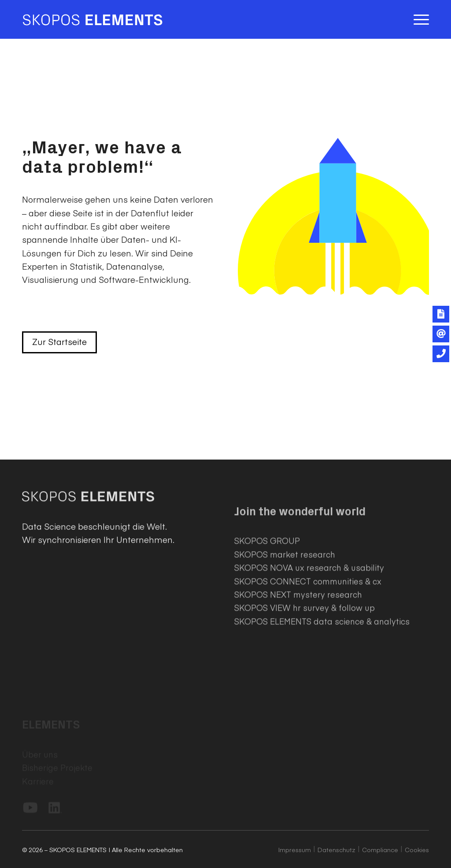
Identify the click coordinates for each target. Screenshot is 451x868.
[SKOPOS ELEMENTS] (92, 19)
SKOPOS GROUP (267, 580)
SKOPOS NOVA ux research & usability (309, 606)
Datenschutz (336, 849)
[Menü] (418, 19)
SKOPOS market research (285, 593)
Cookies (417, 849)
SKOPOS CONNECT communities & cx (308, 620)
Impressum (295, 849)
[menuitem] (418, 19)
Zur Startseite (59, 341)
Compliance (380, 849)
